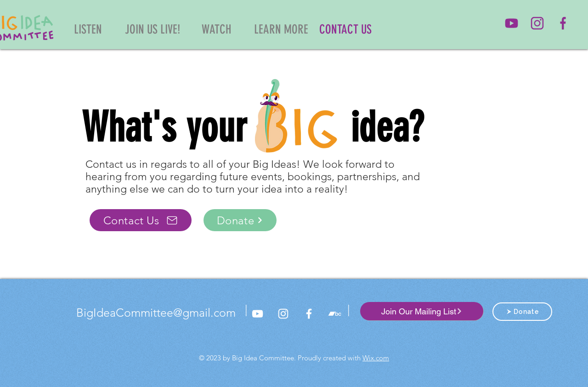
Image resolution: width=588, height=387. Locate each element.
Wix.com (376, 358)
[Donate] (240, 220)
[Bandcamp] (335, 314)
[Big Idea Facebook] (563, 23)
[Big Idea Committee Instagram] (537, 23)
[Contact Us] (141, 220)
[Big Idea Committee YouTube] (512, 23)
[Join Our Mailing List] (422, 311)
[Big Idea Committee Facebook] (309, 314)
